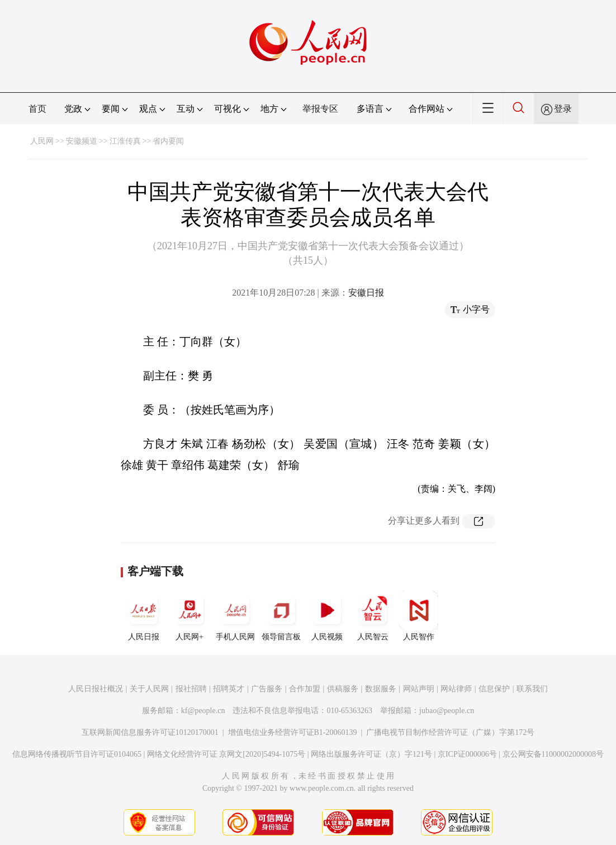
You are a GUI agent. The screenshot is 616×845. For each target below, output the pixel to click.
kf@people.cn (203, 711)
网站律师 (456, 689)
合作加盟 (305, 689)
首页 (37, 109)
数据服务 (381, 689)
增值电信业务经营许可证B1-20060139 (293, 732)
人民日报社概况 (96, 689)
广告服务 (267, 689)
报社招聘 (191, 689)
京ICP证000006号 (467, 754)
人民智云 (373, 616)
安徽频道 (82, 141)
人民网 (42, 141)
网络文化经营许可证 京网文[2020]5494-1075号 (226, 754)
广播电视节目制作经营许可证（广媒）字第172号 (450, 732)
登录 (563, 109)
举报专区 (320, 109)
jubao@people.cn (447, 711)
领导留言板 (281, 616)
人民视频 (327, 616)
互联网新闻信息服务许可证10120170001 (150, 732)
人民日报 (144, 616)
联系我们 (532, 689)
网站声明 (419, 689)
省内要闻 (168, 141)
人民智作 (419, 616)
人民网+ (189, 616)
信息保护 (494, 689)
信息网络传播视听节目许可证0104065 (77, 754)
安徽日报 (366, 293)
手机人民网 (235, 616)
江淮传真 (125, 141)
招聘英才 (229, 689)
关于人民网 (149, 689)
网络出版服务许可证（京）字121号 (371, 754)
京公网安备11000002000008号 (553, 754)
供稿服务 (343, 689)
